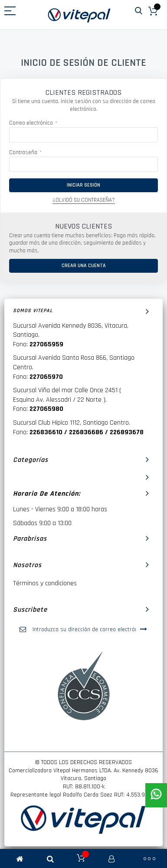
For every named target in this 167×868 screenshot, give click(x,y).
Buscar (139, 11)
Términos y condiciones (45, 583)
